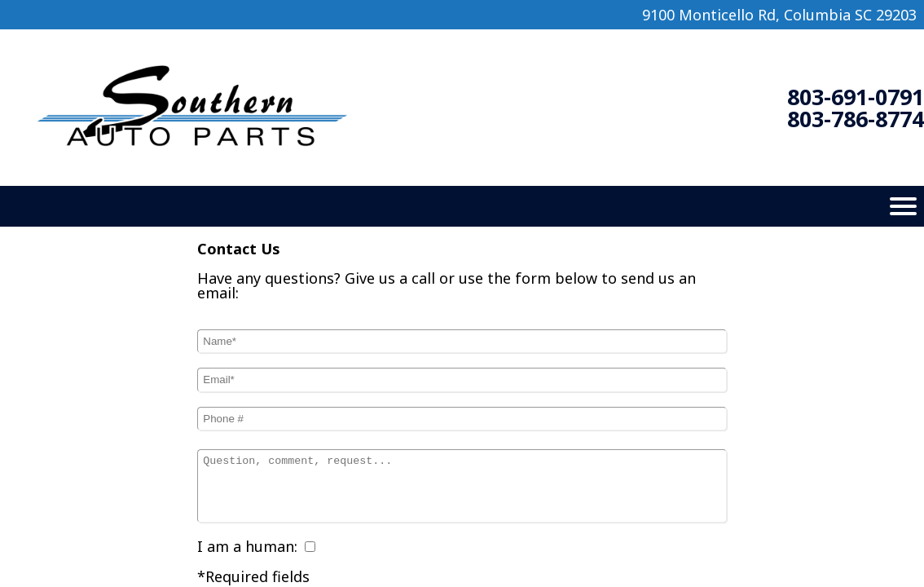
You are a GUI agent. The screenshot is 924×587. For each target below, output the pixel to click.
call (423, 278)
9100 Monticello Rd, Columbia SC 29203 (779, 15)
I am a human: (247, 546)
